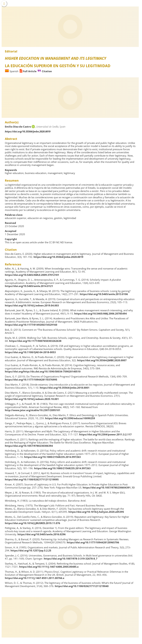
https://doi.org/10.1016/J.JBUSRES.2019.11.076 (33, 523)
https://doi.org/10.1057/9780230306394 (29, 446)
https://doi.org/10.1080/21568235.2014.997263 (52, 457)
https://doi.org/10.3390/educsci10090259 (70, 418)
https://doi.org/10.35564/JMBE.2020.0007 (102, 360)
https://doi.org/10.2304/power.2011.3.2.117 (105, 434)
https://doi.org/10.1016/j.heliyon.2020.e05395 (96, 512)
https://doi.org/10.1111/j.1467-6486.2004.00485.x (49, 567)
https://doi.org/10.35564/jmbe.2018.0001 (65, 388)
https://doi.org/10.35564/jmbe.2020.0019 (28, 131)
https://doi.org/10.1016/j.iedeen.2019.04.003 (32, 305)
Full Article (30, 71)
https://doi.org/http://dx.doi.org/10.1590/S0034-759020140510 (43, 371)
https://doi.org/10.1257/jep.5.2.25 (31, 550)
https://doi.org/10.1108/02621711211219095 (32, 479)
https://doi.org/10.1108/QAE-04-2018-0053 (30, 352)
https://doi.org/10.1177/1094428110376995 (31, 380)
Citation (47, 71)
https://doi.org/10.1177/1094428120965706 (93, 542)
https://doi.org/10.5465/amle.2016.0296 (42, 534)
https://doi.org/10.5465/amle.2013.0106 (104, 294)
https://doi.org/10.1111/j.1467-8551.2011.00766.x (35, 578)
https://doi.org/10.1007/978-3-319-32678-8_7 (71, 559)
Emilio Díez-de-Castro (18, 126)
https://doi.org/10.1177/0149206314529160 (31, 325)
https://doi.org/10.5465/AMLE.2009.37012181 (32, 275)
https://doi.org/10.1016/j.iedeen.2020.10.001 (32, 399)
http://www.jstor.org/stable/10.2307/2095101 (33, 410)
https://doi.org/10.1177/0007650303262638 (35, 341)
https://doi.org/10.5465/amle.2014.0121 (29, 286)
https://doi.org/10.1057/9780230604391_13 (109, 487)
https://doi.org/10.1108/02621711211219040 (82, 586)
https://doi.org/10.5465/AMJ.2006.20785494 (101, 314)
